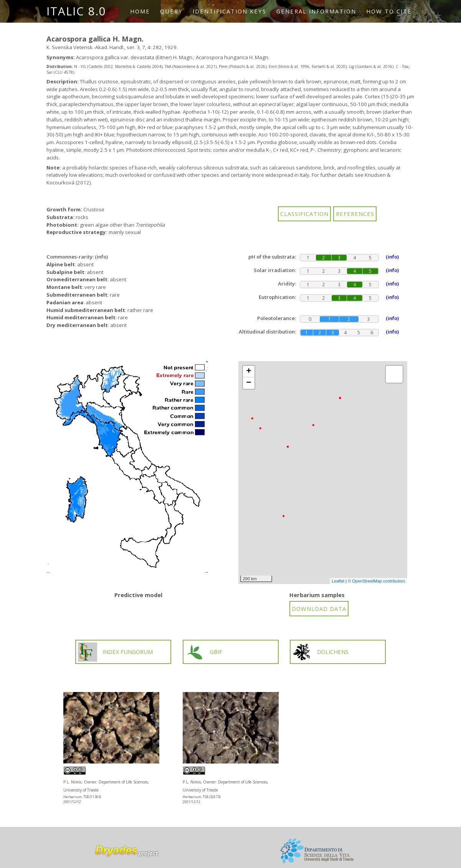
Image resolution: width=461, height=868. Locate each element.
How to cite (389, 11)
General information (316, 11)
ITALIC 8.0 (76, 11)
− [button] (249, 383)
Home (140, 11)
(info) (101, 257)
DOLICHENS (320, 652)
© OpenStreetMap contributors (376, 581)
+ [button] (249, 372)
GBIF (204, 652)
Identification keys (230, 11)
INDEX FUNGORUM (116, 652)
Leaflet (338, 581)
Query (171, 11)
